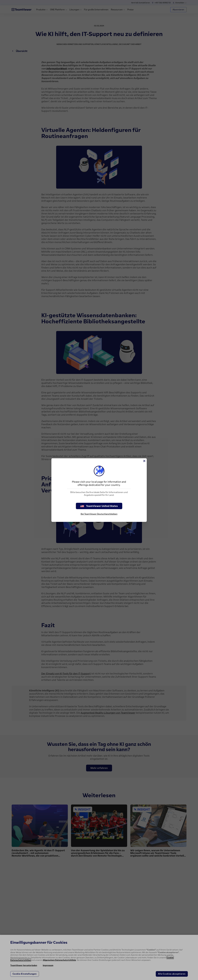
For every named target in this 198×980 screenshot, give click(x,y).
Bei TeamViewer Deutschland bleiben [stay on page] (99, 514)
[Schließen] (144, 461)
